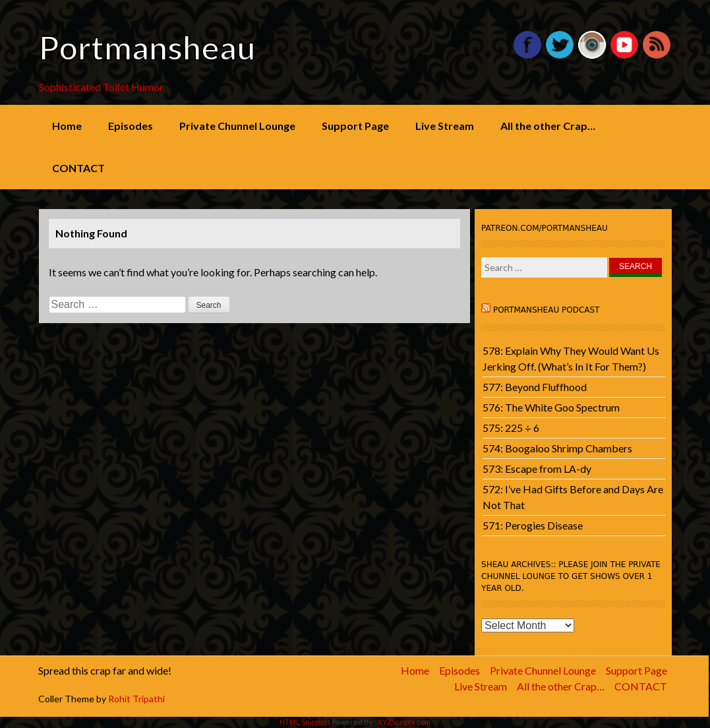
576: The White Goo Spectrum (551, 407)
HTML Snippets (305, 722)
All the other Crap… (548, 126)
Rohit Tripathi (136, 699)
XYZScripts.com (404, 722)
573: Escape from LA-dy (537, 469)
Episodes (131, 126)
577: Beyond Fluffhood (535, 387)
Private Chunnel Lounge (237, 126)
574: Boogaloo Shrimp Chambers (557, 448)
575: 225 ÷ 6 (511, 428)
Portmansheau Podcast (547, 310)
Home (67, 126)
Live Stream (445, 126)
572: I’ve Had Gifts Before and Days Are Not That (573, 497)
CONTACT (78, 168)
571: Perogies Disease (533, 525)
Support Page (355, 126)
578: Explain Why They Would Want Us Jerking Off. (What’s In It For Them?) (571, 358)
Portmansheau (147, 47)
